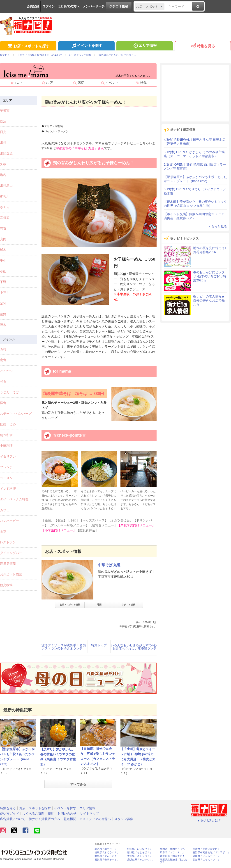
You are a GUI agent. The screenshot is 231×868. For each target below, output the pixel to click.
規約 (51, 813)
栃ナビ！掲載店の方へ (44, 819)
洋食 (3, 403)
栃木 (3, 250)
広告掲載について (13, 819)
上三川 (5, 293)
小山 (3, 271)
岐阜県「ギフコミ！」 (172, 853)
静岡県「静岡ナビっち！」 (175, 849)
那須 (3, 143)
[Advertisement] (195, 93)
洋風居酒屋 (8, 564)
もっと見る (217, 226)
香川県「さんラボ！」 (140, 856)
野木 (3, 325)
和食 (3, 381)
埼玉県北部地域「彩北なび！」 (174, 861)
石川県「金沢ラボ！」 (107, 860)
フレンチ (6, 467)
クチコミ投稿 (119, 6)
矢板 (3, 164)
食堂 (3, 531)
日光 (3, 132)
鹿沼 (3, 121)
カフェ (5, 510)
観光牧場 (6, 585)
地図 (99, 605)
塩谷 (3, 175)
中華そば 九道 (109, 565)
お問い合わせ (67, 813)
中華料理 (6, 446)
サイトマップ (89, 813)
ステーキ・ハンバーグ (16, 414)
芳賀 (3, 228)
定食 (3, 360)
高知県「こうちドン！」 (206, 860)
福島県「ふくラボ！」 (107, 853)
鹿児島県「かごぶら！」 (141, 860)
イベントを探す (86, 46)
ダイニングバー (11, 553)
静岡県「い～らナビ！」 (206, 856)
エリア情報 (144, 46)
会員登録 (33, 6)
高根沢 (5, 218)
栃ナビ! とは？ (209, 820)
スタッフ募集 (124, 819)
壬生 (3, 261)
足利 (3, 303)
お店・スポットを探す (28, 46)
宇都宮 (5, 110)
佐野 (3, 314)
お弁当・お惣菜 (11, 574)
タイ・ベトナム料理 (14, 499)
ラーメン (6, 478)
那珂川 (5, 196)
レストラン (8, 542)
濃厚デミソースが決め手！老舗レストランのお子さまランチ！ (64, 647)
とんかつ (6, 371)
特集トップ (99, 645)
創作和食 (6, 435)
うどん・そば (9, 392)
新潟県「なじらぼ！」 (140, 853)
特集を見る (203, 46)
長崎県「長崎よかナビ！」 (208, 849)
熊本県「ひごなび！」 (140, 849)
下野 (3, 282)
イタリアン (8, 457)
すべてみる (78, 784)
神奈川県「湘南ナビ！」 (174, 856)
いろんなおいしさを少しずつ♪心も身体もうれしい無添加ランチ (134, 647)
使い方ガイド (9, 813)
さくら (5, 207)
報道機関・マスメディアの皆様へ (87, 819)
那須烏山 (6, 185)
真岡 (3, 239)
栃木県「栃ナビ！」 (106, 849)
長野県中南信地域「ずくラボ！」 (211, 853)
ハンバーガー (9, 521)
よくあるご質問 (33, 813)
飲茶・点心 (8, 424)
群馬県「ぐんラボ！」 (107, 856)
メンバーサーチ (94, 6)
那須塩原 (6, 153)
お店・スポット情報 (70, 605)
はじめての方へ (69, 6)
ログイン (49, 6)
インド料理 (8, 489)
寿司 (3, 349)
